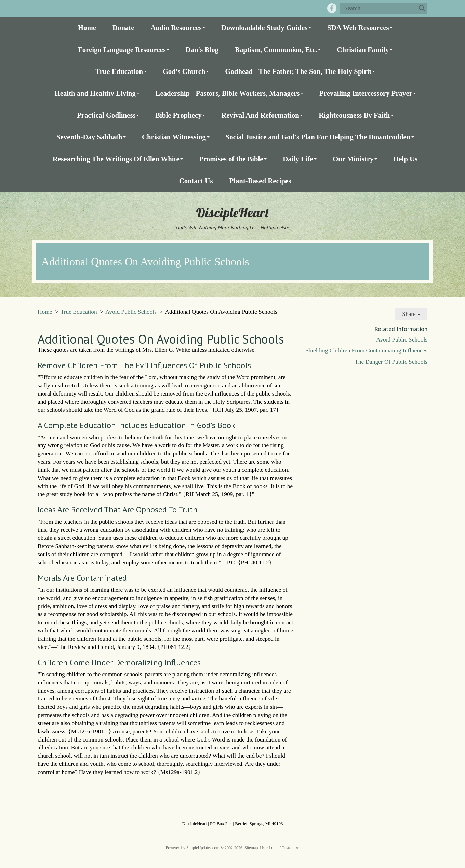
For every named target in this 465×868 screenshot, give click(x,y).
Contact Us (196, 181)
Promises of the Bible (231, 159)
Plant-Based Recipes (260, 181)
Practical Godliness (106, 115)
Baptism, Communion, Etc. (276, 49)
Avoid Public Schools (131, 312)
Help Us (405, 159)
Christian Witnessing (174, 137)
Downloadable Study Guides (264, 28)
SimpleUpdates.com (203, 848)
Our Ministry (353, 159)
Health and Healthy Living (95, 93)
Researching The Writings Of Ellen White (116, 159)
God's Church (184, 71)
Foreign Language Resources (122, 49)
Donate (123, 28)
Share (411, 314)
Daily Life (298, 159)
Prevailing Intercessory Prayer (366, 93)
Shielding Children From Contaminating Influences (366, 351)
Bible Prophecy (178, 115)
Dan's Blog (202, 49)
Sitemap (251, 848)
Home (87, 28)
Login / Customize (284, 848)
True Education (119, 71)
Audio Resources (176, 28)
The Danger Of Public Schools (391, 362)
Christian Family (363, 49)
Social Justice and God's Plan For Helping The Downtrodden (318, 137)
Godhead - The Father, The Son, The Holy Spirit (298, 71)
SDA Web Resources (358, 28)
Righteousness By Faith (354, 115)
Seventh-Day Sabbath (89, 137)
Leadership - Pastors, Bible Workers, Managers (228, 93)
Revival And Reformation (260, 115)
